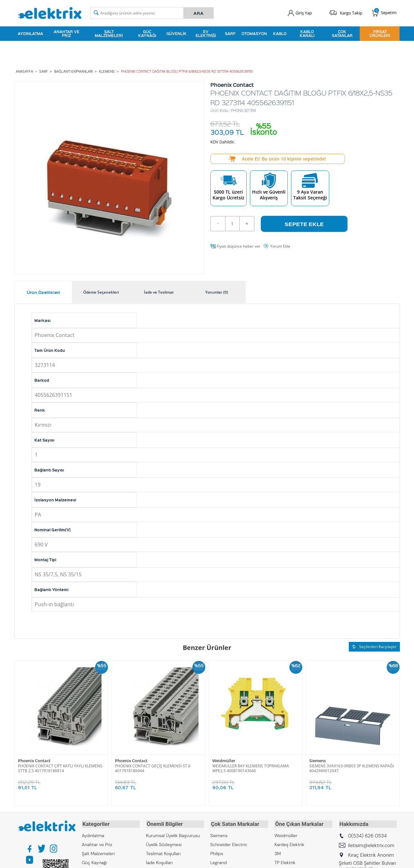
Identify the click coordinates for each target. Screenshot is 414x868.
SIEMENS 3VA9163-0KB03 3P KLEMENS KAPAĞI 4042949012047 (352, 768)
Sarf (230, 33)
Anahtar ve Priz (66, 33)
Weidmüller (224, 760)
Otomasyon (254, 33)
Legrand (219, 861)
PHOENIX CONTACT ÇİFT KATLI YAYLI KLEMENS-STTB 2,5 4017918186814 (61, 768)
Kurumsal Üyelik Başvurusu (173, 834)
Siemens (317, 760)
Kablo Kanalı (307, 33)
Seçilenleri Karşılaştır (374, 646)
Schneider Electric (229, 843)
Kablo (280, 33)
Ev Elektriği (206, 33)
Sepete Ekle (304, 223)
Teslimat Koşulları (163, 852)
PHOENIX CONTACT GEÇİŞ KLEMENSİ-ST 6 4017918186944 (153, 768)
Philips (217, 852)
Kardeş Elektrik (290, 843)
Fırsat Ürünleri (380, 33)
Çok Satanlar (342, 33)
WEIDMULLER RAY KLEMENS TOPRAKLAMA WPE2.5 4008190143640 (251, 768)
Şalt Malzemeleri (109, 33)
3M (278, 852)
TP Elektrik (285, 861)
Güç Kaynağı (147, 33)
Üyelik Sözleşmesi (164, 843)
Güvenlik (176, 33)
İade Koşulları (159, 861)
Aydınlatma (30, 33)
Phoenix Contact (34, 760)
